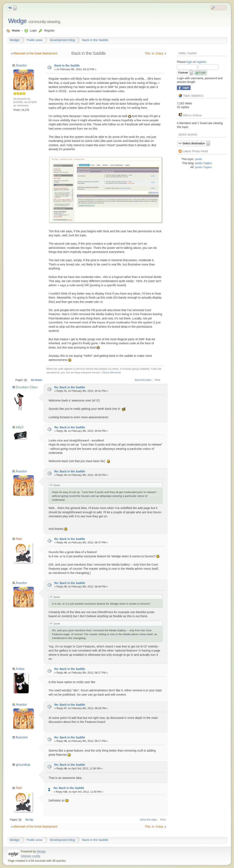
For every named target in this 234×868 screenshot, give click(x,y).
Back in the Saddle (95, 40)
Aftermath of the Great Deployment (35, 53)
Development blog (62, 40)
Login (33, 31)
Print (157, 380)
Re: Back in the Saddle (70, 387)
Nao (19, 539)
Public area (35, 40)
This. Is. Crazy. (154, 53)
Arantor (21, 65)
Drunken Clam (27, 387)
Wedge (17, 21)
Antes (20, 669)
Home (16, 31)
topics (208, 163)
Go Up (29, 820)
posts (199, 159)
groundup (23, 765)
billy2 (20, 427)
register (201, 62)
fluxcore (22, 737)
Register (49, 31)
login (189, 62)
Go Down (37, 380)
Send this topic (143, 380)
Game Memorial (112, 373)
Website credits (31, 856)
